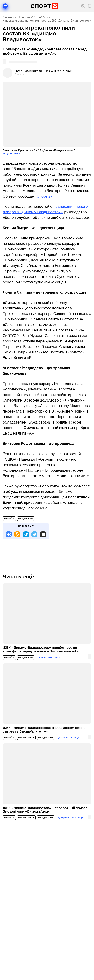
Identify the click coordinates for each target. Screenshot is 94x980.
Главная (8, 17)
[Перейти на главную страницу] (44, 6)
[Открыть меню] (5, 6)
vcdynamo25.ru (12, 153)
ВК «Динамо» (26, 519)
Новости (24, 17)
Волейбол (41, 17)
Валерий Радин (33, 71)
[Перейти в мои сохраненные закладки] (90, 6)
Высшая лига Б (26, 738)
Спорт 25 (45, 196)
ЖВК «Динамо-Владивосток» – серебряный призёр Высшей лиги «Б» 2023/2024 (45, 810)
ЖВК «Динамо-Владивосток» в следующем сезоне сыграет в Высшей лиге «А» (45, 730)
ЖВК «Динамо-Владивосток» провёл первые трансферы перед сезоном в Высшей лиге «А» (41, 649)
